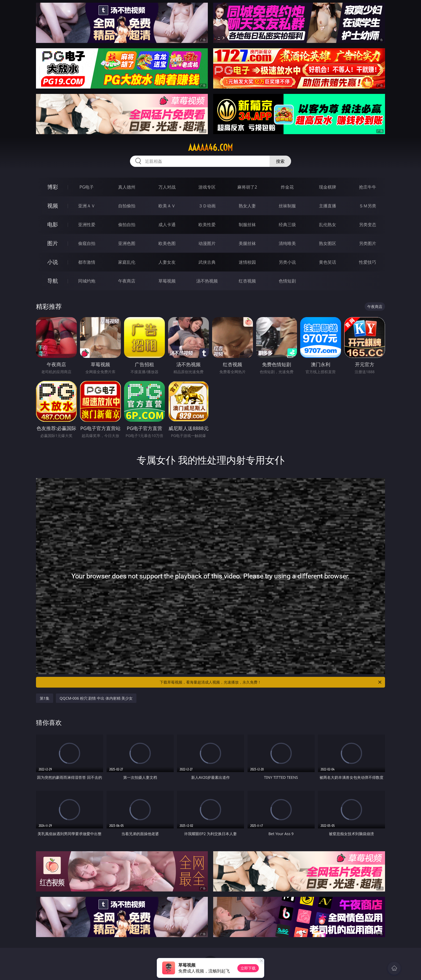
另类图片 (368, 243)
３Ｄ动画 (207, 206)
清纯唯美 (287, 243)
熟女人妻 (247, 206)
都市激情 (87, 262)
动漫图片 (207, 243)
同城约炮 (87, 281)
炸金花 (287, 187)
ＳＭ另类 (368, 206)
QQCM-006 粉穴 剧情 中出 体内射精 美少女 (96, 698)
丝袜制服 (287, 206)
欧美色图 (167, 243)
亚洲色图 (127, 243)
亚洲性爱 (87, 225)
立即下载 (248, 968)
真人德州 (127, 187)
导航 (53, 281)
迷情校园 (247, 262)
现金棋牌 (328, 187)
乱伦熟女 (328, 225)
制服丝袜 (247, 225)
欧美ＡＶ (167, 206)
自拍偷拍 (127, 206)
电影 (53, 224)
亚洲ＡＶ (87, 206)
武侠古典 (207, 262)
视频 (53, 206)
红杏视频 (247, 281)
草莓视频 (167, 281)
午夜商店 (127, 281)
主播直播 (328, 206)
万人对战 (167, 187)
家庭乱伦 (127, 262)
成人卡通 (167, 225)
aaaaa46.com (210, 148)
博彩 (53, 187)
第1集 (45, 698)
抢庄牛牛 (368, 187)
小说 (53, 262)
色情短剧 (287, 281)
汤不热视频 (207, 281)
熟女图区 (328, 243)
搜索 (280, 161)
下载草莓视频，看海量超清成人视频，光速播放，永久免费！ (271, 682)
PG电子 (87, 187)
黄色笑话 (328, 262)
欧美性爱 (207, 225)
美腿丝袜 (247, 243)
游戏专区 (207, 187)
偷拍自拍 (127, 225)
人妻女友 (167, 262)
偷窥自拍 (87, 243)
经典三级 (287, 225)
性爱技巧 (368, 262)
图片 (53, 243)
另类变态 (368, 225)
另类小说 (287, 262)
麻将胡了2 (247, 187)
